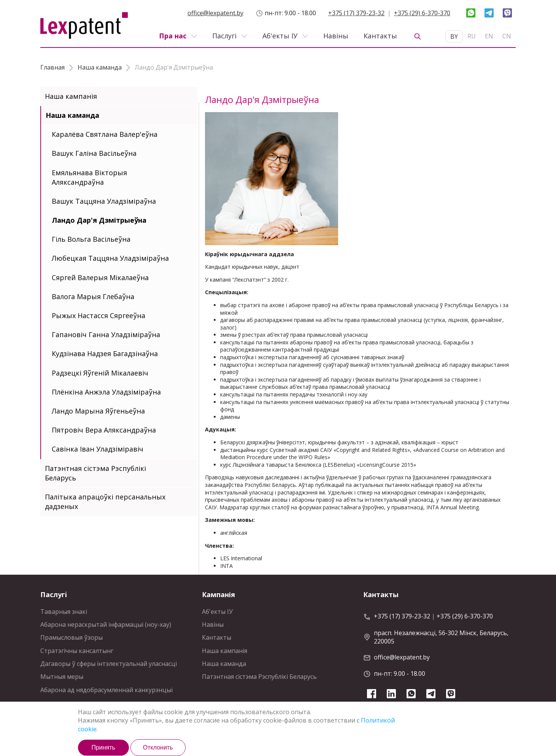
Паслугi (224, 36)
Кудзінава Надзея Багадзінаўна (105, 353)
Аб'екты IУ (280, 36)
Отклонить (158, 747)
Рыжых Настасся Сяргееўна (98, 315)
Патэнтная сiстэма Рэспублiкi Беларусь (95, 473)
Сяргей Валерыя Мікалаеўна (100, 277)
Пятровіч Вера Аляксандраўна (104, 430)
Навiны (336, 36)
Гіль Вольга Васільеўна (91, 239)
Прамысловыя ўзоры (71, 637)
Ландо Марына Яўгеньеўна (98, 411)
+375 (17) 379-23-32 (356, 13)
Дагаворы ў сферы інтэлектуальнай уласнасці (109, 664)
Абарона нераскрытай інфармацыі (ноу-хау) (106, 624)
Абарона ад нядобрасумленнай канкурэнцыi (106, 690)
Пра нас (173, 36)
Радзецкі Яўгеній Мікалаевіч (100, 373)
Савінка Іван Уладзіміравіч (98, 449)
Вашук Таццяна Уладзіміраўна (104, 201)
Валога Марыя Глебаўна (93, 296)
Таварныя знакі (64, 612)
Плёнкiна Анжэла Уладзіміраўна (106, 392)
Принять (103, 747)
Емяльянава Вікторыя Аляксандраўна (89, 177)
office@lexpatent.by (215, 13)
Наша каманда (72, 115)
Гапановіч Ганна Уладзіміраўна (106, 334)
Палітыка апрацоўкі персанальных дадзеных (105, 502)
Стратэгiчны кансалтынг (77, 651)
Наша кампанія (71, 96)
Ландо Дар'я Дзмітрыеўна (99, 220)
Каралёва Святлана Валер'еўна (105, 134)
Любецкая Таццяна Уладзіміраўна (110, 258)
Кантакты (380, 36)
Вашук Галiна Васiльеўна (94, 153)
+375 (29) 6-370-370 (422, 13)
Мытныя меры (62, 677)
